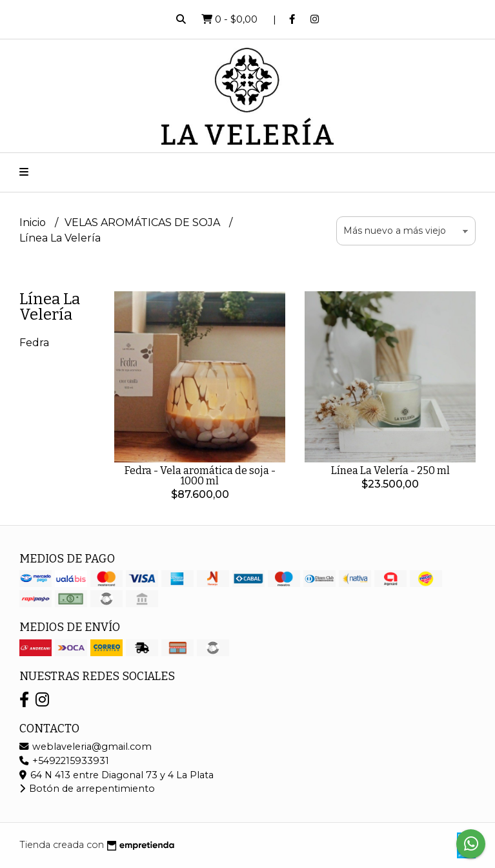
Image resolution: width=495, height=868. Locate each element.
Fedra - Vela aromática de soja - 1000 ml (200, 476)
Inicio (34, 222)
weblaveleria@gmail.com (86, 747)
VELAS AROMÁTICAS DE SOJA (144, 222)
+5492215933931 (64, 761)
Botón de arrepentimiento (87, 789)
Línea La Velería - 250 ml (390, 470)
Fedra (34, 343)
